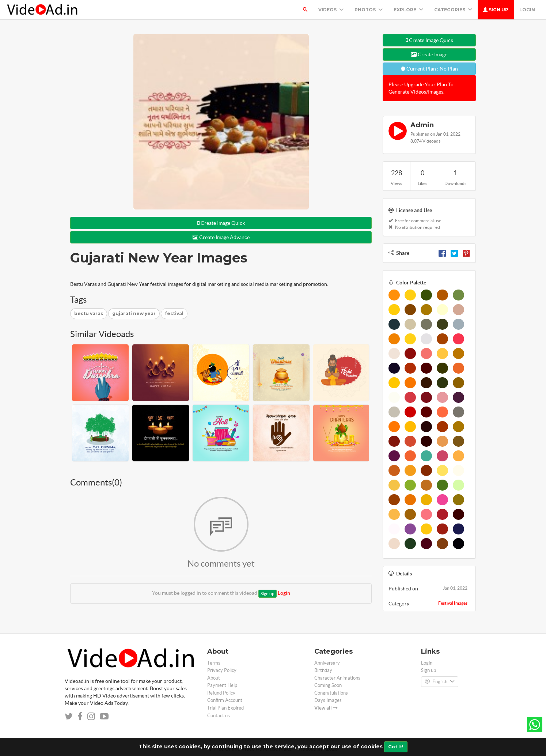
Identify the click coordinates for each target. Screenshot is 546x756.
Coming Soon (328, 685)
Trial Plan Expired (225, 708)
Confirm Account (225, 700)
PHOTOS (369, 10)
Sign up (496, 10)
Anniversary (327, 663)
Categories (453, 10)
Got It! (396, 747)
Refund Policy (221, 693)
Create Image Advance (221, 237)
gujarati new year (134, 313)
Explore (408, 10)
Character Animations (337, 678)
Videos (331, 10)
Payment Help (222, 685)
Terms (214, 663)
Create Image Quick (221, 223)
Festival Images (453, 603)
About (214, 678)
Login (527, 10)
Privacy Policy (222, 670)
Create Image (429, 54)
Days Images (328, 700)
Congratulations (331, 693)
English (440, 682)
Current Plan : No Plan (429, 69)
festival (174, 313)
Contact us (219, 716)
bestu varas (89, 313)
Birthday (323, 670)
